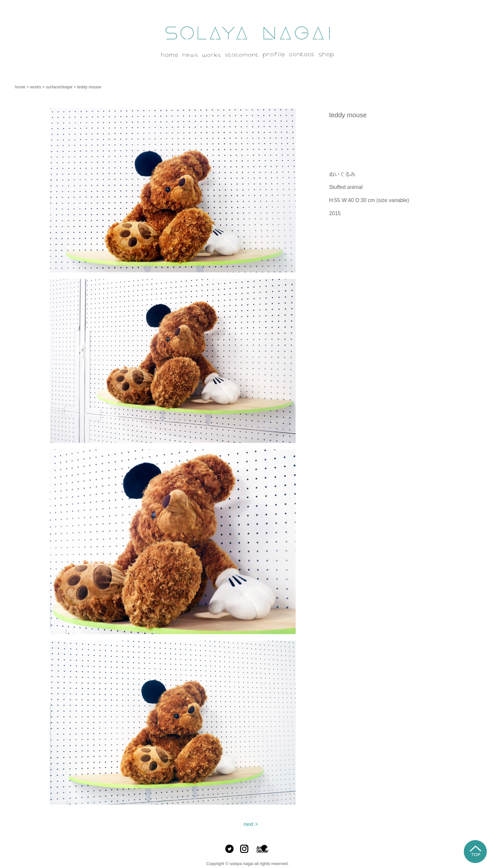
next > (251, 824)
